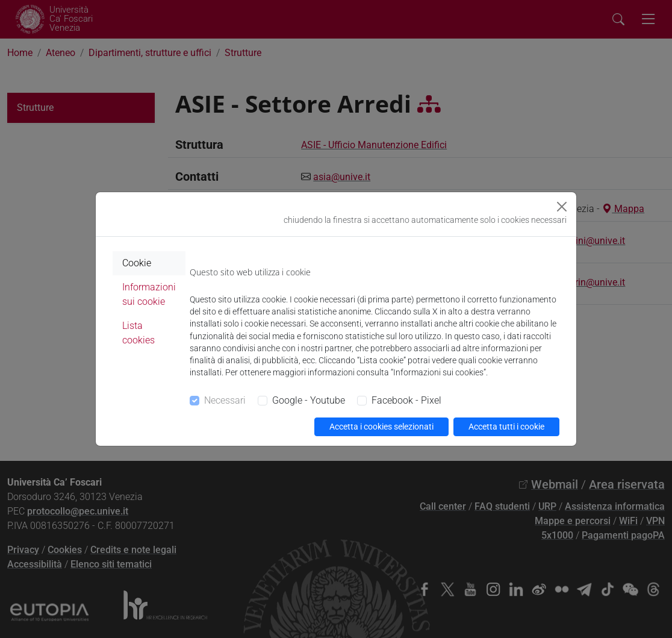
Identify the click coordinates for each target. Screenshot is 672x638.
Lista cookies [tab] (138, 333)
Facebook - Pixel (406, 400)
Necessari (225, 400)
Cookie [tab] (137, 263)
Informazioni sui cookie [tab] (149, 294)
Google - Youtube (309, 400)
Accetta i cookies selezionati (381, 427)
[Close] (562, 207)
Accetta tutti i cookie (506, 427)
